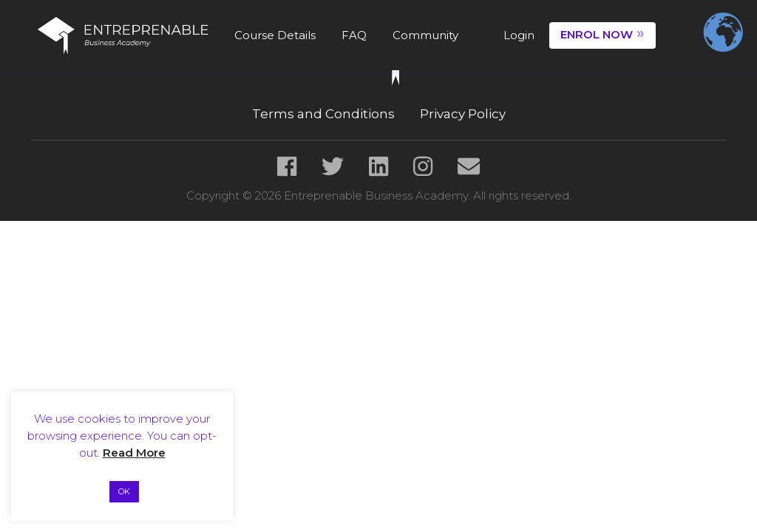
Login (519, 35)
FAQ (354, 35)
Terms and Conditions (323, 114)
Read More (134, 453)
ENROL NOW (602, 33)
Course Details (275, 35)
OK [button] (124, 491)
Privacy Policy (463, 114)
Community (425, 35)
